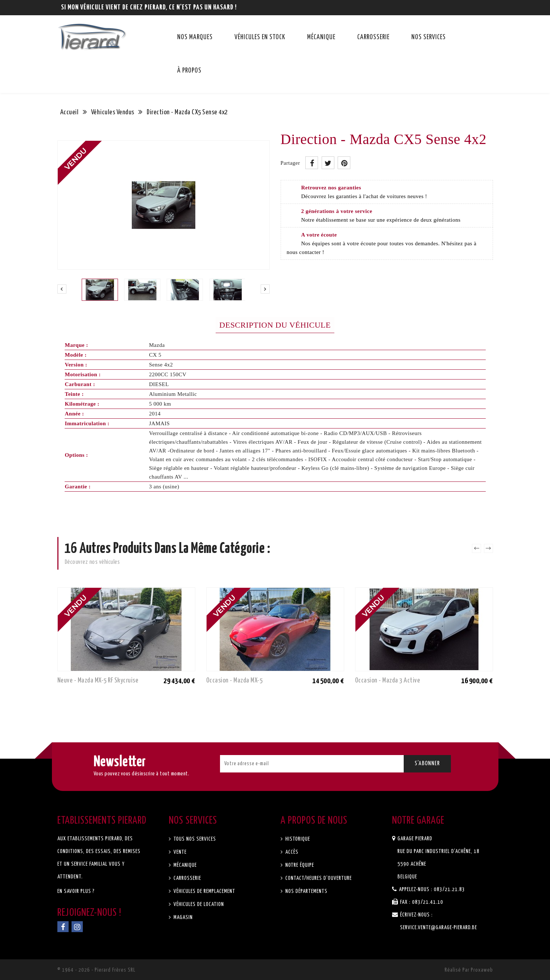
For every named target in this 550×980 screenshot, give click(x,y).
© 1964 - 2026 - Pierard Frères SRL (96, 970)
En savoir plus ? (76, 891)
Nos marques (195, 37)
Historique (297, 839)
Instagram (77, 927)
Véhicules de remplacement (204, 891)
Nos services (429, 37)
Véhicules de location (198, 904)
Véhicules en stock (260, 37)
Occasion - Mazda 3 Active (388, 680)
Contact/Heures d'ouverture (318, 878)
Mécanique (321, 37)
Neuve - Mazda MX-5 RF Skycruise (98, 680)
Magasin (182, 917)
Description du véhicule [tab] (275, 325)
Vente (179, 852)
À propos (189, 71)
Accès (291, 852)
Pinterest (344, 163)
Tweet (328, 163)
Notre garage (418, 821)
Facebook (63, 927)
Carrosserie (373, 37)
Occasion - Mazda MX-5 (235, 680)
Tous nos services (194, 839)
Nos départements (306, 891)
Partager (312, 163)
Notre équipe (299, 865)
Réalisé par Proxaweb (469, 970)
